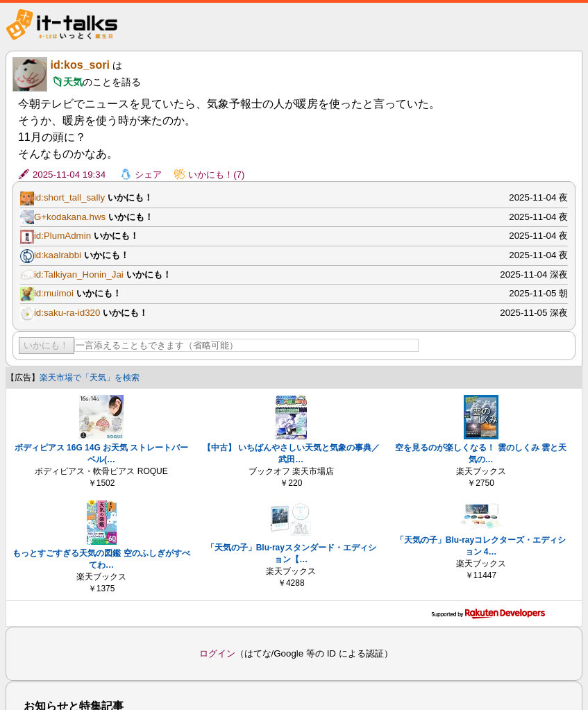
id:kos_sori (80, 65)
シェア (148, 175)
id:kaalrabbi (58, 255)
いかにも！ (46, 345)
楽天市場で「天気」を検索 (90, 378)
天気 (73, 82)
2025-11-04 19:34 (69, 175)
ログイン (217, 653)
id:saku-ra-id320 (67, 313)
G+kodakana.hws (70, 217)
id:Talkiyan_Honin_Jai (79, 274)
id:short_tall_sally (69, 197)
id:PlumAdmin (62, 236)
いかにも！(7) (216, 175)
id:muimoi (54, 293)
